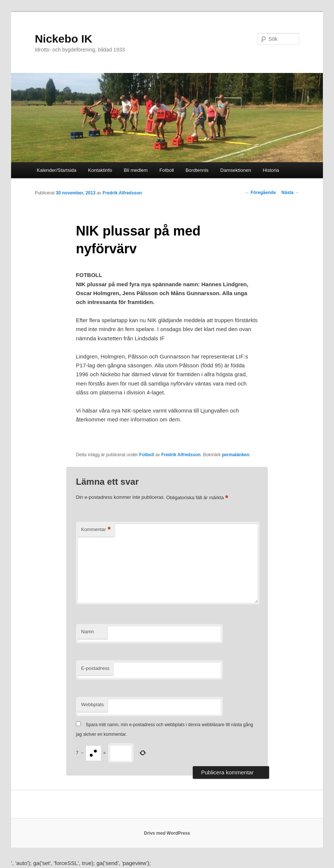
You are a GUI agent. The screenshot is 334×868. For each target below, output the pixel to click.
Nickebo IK (64, 39)
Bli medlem (136, 170)
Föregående (260, 193)
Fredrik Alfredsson (122, 193)
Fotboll (167, 170)
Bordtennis (197, 170)
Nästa (290, 193)
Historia (271, 170)
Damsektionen (236, 170)
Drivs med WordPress (167, 833)
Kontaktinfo (100, 170)
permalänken (236, 455)
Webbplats (92, 705)
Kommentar (96, 530)
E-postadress (95, 668)
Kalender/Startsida (57, 170)
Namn (88, 632)
